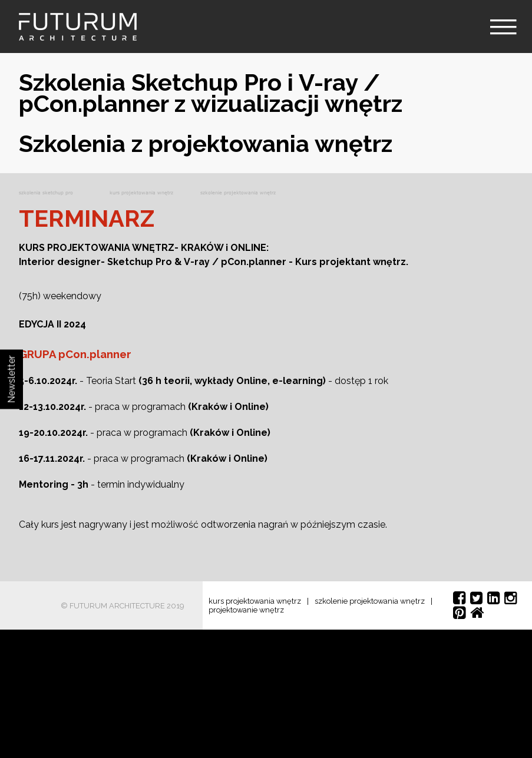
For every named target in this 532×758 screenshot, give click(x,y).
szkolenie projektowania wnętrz (370, 601)
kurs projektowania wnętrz (255, 601)
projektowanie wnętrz (246, 610)
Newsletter (11, 379)
